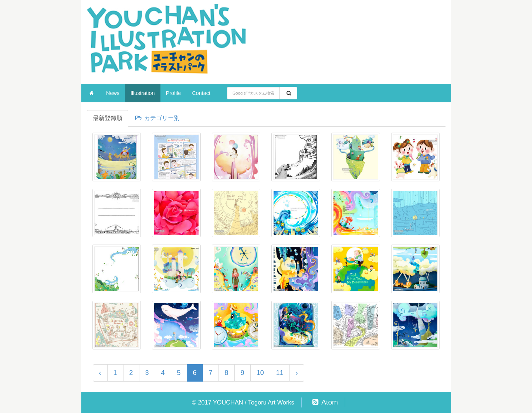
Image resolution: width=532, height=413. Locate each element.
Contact (201, 93)
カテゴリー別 (157, 118)
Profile (174, 93)
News (113, 93)
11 (280, 373)
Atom (324, 402)
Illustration (143, 93)
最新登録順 (108, 118)
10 (260, 373)
